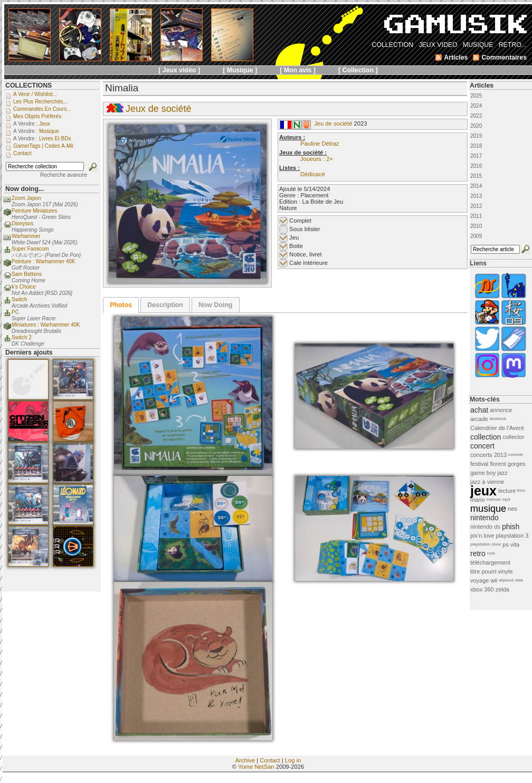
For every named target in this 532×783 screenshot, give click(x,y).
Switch (19, 299)
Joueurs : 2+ (317, 159)
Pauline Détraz (320, 144)
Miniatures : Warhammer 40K (46, 325)
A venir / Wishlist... (35, 94)
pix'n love (482, 536)
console (516, 455)
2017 (476, 156)
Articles (482, 85)
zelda (502, 589)
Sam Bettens (27, 274)
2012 (476, 206)
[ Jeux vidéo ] (179, 70)
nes (512, 509)
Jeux (45, 124)
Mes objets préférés (37, 116)
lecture (507, 491)
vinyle (506, 571)
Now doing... (25, 189)
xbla (519, 580)
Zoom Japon (26, 198)
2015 (476, 176)
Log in (293, 760)
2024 (476, 106)
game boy (483, 473)
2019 (476, 136)
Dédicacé (313, 174)
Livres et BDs (55, 139)
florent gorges (507, 464)
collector (513, 437)
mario (478, 500)
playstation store (486, 544)
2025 (476, 96)
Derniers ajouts (29, 352)
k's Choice (24, 287)
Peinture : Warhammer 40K (44, 261)
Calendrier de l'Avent (497, 428)
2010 (476, 226)
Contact (270, 760)
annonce (501, 410)
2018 (476, 146)
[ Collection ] (358, 70)
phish (511, 527)
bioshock (498, 419)
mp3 (506, 499)
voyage (479, 580)
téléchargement (490, 562)
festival (479, 464)
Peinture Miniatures (34, 211)
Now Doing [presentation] (215, 305)
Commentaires (504, 58)
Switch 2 (22, 337)
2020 (476, 126)
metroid (494, 499)
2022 (476, 116)
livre (521, 490)
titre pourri (483, 571)
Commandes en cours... (42, 109)
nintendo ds (485, 527)
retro (478, 553)
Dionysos (22, 223)
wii (494, 580)
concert (482, 446)
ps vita (511, 545)
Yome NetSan (256, 767)
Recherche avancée (64, 175)
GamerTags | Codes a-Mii (43, 146)
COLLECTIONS (28, 85)
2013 (476, 196)
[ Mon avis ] (298, 70)
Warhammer (26, 236)
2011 (476, 216)
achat (479, 410)
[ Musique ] (240, 70)
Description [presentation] (165, 305)
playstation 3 (512, 536)
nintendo (484, 518)
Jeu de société (333, 123)
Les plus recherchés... (40, 102)
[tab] (121, 305)
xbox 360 (482, 589)
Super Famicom (30, 249)
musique (488, 509)
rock (491, 553)
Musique (49, 131)
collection (486, 437)
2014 (476, 186)
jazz (502, 473)
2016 (476, 166)
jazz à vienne (487, 482)
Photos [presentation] (121, 305)
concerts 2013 (488, 455)
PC (15, 312)
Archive (245, 760)
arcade (479, 419)
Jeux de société (158, 109)
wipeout (506, 580)
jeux (483, 491)
